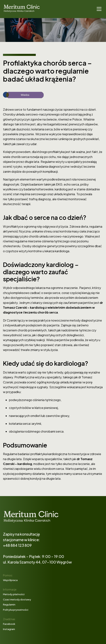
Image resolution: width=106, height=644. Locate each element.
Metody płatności (14, 594)
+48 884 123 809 (17, 545)
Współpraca (10, 580)
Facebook (9, 624)
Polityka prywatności (16, 610)
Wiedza (25, 95)
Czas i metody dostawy (17, 599)
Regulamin (9, 605)
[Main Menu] (99, 9)
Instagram (9, 629)
